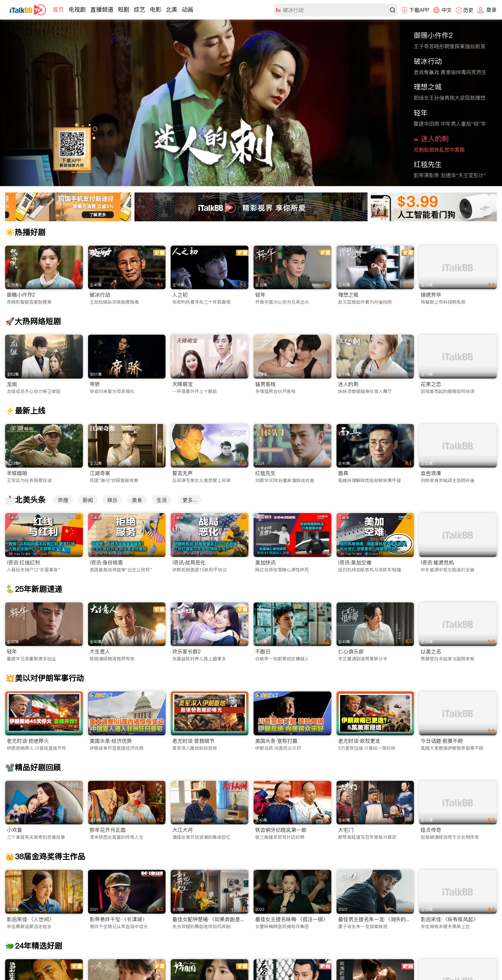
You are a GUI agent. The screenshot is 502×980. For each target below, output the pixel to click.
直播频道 (102, 9)
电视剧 (77, 9)
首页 (58, 9)
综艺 (140, 9)
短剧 (124, 9)
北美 (172, 9)
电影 (156, 9)
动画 (188, 9)
